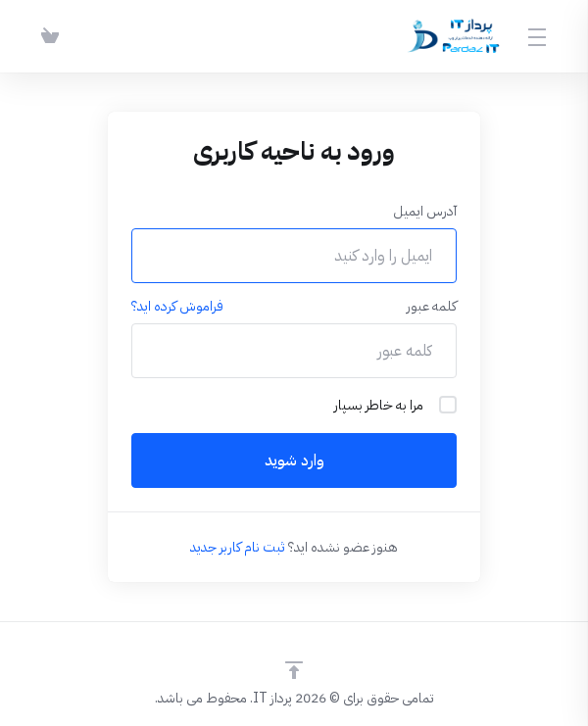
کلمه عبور (432, 306)
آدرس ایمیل (425, 211)
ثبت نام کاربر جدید (238, 547)
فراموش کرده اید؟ (177, 306)
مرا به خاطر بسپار (395, 405)
